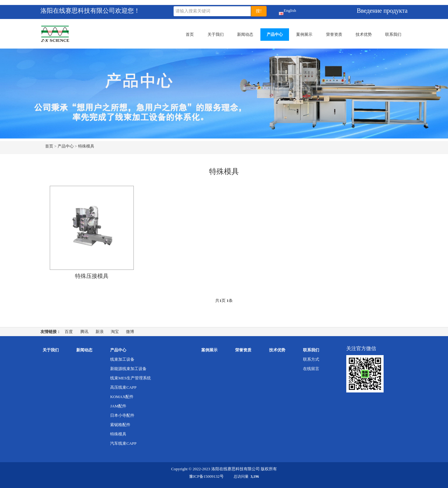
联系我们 (393, 34)
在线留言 (311, 369)
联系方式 (311, 359)
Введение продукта (382, 11)
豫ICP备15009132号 (206, 476)
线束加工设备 (122, 359)
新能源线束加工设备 (128, 369)
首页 (190, 34)
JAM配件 (118, 406)
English (281, 12)
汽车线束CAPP (123, 443)
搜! (259, 11)
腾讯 (84, 332)
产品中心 (275, 34)
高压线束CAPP (123, 387)
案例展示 (304, 34)
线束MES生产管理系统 (131, 378)
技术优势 (364, 34)
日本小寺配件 (122, 415)
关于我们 (216, 34)
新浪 (100, 332)
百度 (69, 332)
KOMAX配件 (122, 397)
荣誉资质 (334, 34)
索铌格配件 (120, 425)
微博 (130, 332)
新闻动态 (245, 34)
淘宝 (115, 332)
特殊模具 (86, 146)
